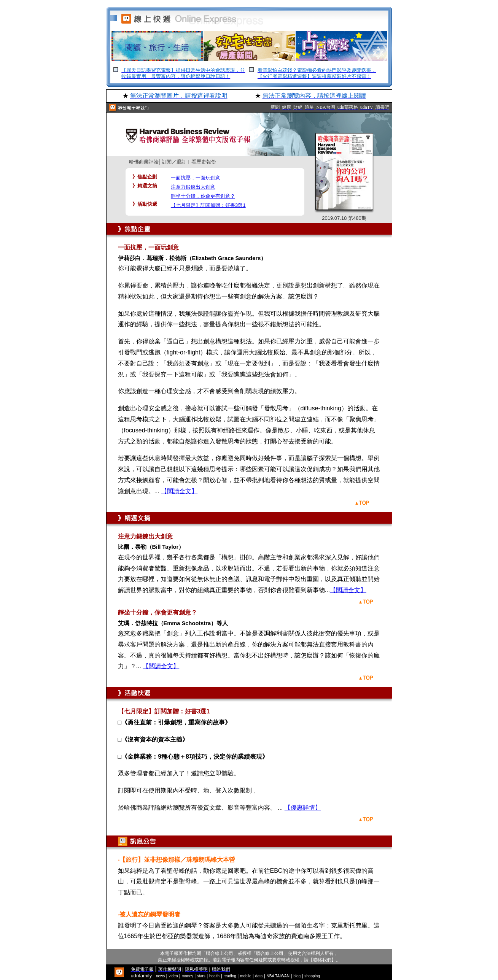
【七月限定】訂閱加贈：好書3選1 (208, 205)
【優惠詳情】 (303, 808)
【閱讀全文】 (179, 491)
